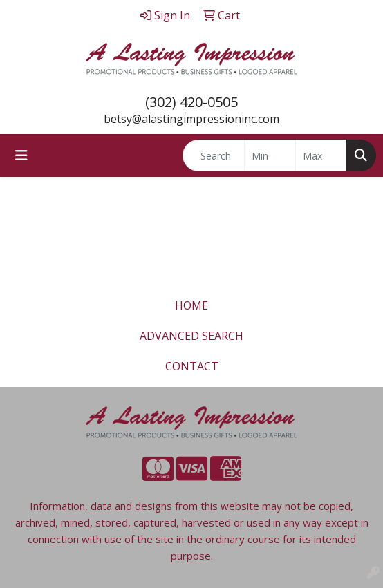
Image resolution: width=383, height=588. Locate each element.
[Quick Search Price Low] (270, 155)
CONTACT (192, 366)
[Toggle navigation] (21, 155)
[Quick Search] (214, 155)
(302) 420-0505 (192, 102)
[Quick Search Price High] (321, 155)
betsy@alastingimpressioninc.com (192, 119)
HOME (192, 305)
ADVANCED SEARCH (192, 336)
